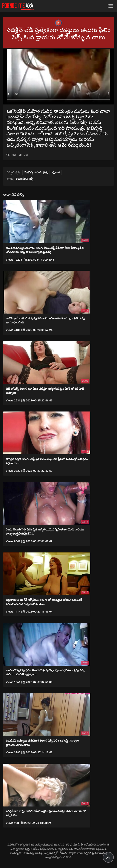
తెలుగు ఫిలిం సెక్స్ (24, 179)
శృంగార (56, 173)
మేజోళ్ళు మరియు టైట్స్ (36, 173)
